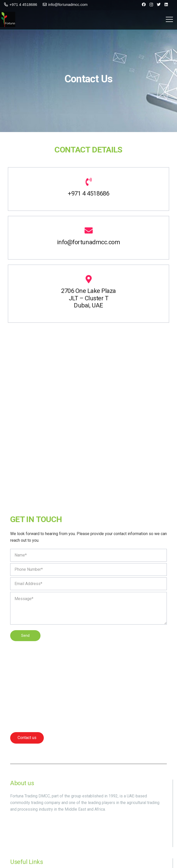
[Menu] (169, 19)
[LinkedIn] (166, 4)
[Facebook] (144, 4)
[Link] (8, 19)
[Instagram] (151, 5)
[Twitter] (159, 4)
